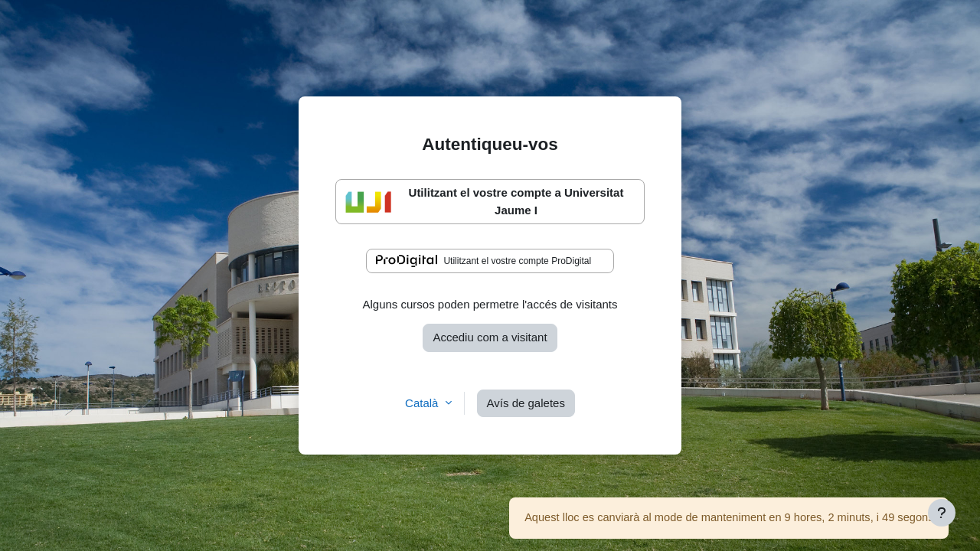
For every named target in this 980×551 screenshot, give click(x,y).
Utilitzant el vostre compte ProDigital (483, 261)
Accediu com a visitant (490, 337)
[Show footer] (942, 513)
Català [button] (423, 403)
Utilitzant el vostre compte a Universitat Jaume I (484, 201)
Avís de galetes (526, 403)
